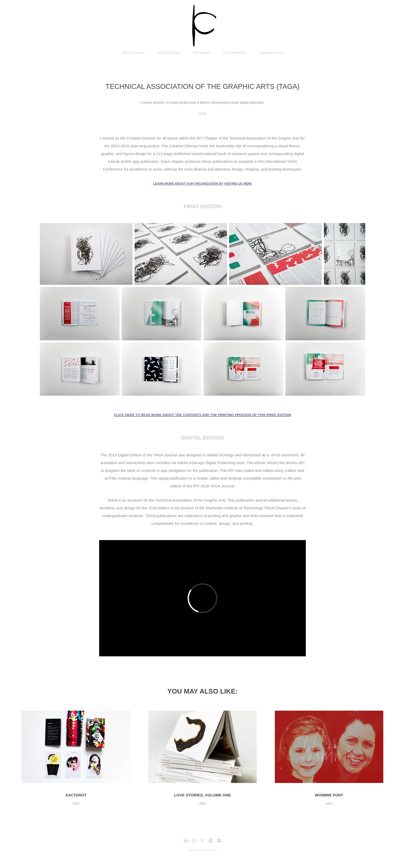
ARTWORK (201, 53)
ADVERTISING (169, 53)
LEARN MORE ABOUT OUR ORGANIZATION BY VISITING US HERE (202, 184)
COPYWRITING (235, 53)
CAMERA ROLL (271, 53)
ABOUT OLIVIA (133, 53)
